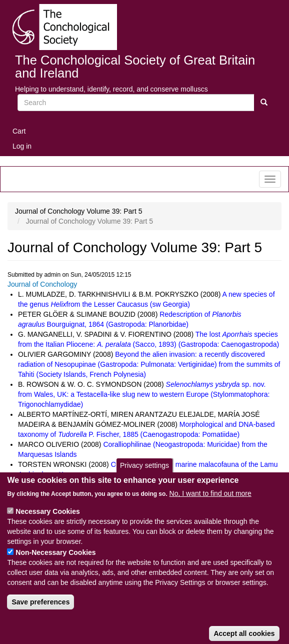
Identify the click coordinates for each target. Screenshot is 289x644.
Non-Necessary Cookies (55, 565)
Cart (19, 131)
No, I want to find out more (210, 506)
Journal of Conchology (42, 284)
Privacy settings (144, 477)
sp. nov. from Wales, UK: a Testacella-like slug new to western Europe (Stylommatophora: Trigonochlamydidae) (144, 394)
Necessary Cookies (47, 524)
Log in (22, 146)
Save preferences (40, 614)
